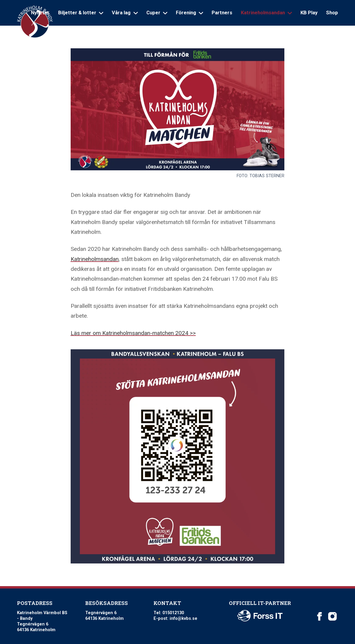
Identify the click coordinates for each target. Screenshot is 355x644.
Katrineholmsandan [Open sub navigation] (266, 13)
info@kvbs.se (183, 618)
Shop (332, 13)
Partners (222, 13)
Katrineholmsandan (95, 259)
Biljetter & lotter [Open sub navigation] (81, 13)
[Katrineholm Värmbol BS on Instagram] (332, 616)
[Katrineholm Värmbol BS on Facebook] (320, 616)
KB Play (309, 13)
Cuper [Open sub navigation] (157, 13)
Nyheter (40, 13)
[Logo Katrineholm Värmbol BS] (35, 22)
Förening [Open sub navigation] (190, 13)
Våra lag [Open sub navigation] (125, 13)
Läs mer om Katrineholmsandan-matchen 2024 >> (133, 333)
